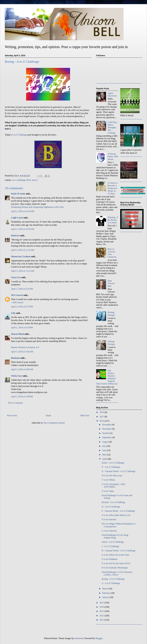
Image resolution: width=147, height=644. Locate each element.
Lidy (13, 313)
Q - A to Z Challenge (111, 507)
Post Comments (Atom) (54, 423)
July (104, 446)
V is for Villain (108, 480)
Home (49, 415)
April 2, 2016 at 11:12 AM (23, 250)
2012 (102, 616)
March (105, 589)
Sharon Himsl (17, 334)
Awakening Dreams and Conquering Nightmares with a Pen (37, 207)
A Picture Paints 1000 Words (113, 156)
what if (35, 180)
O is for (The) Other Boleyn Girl (116, 515)
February (106, 593)
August (106, 442)
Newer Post (12, 415)
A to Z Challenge (20, 135)
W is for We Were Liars (112, 476)
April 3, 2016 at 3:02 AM (22, 352)
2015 (102, 603)
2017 (102, 417)
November (107, 429)
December (107, 425)
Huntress (15, 236)
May (104, 455)
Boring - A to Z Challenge (113, 579)
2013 (102, 611)
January (106, 597)
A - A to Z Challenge (111, 583)
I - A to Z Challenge (110, 546)
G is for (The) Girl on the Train (115, 555)
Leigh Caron (17, 218)
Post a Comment (16, 403)
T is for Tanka (108, 491)
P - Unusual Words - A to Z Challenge (118, 511)
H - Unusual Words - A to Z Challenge (119, 551)
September (107, 437)
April (105, 459)
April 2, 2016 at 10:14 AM (23, 211)
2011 (102, 620)
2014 (102, 607)
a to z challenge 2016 (21, 180)
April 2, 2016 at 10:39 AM (23, 229)
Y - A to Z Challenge (111, 467)
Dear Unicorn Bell (111, 283)
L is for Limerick (109, 531)
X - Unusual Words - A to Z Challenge (119, 471)
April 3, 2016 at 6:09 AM (22, 369)
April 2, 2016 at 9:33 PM (22, 328)
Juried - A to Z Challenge (113, 542)
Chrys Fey (16, 277)
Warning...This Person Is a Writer (113, 220)
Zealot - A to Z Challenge (113, 463)
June (104, 450)
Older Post (85, 415)
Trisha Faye (17, 376)
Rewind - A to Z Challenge (113, 502)
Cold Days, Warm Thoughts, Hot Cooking (113, 128)
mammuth (79, 638)
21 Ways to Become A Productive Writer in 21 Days (112, 188)
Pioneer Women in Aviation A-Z (25, 347)
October (106, 433)
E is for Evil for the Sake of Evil (116, 563)
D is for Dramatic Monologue (115, 568)
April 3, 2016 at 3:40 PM (22, 396)
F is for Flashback (110, 559)
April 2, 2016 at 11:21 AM (23, 271)
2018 (102, 412)
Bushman (15, 358)
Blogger (99, 638)
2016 (102, 421)
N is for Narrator (109, 519)
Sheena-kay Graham (21, 256)
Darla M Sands (18, 194)
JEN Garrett (17, 295)
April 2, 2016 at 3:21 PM (22, 289)
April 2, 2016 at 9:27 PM (22, 307)
